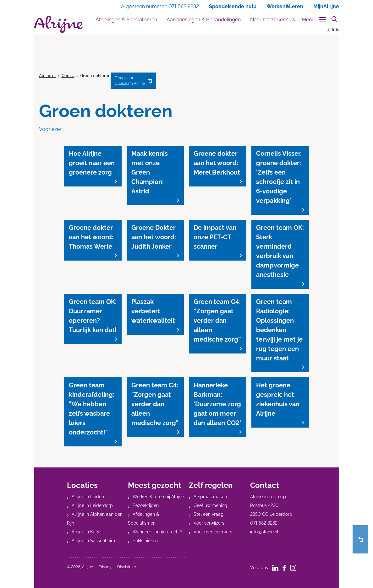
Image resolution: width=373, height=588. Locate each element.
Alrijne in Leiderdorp (92, 505)
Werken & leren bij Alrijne (158, 497)
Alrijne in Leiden (88, 497)
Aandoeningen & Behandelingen (204, 20)
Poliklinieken (145, 541)
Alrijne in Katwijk (88, 532)
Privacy (105, 567)
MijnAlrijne (326, 6)
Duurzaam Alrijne (130, 80)
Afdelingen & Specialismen (126, 20)
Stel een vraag (208, 514)
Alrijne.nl (47, 76)
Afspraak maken (210, 497)
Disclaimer (127, 567)
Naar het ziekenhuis (273, 20)
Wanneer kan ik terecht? (157, 532)
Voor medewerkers (213, 532)
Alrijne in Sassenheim (93, 541)
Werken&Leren (285, 6)
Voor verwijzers (209, 523)
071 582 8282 (264, 523)
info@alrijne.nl (264, 532)
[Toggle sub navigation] (314, 18)
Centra (68, 76)
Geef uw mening (210, 505)
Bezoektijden (146, 505)
